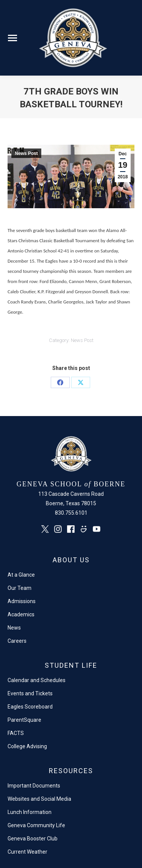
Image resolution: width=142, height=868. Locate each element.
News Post (26, 153)
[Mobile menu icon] (12, 38)
